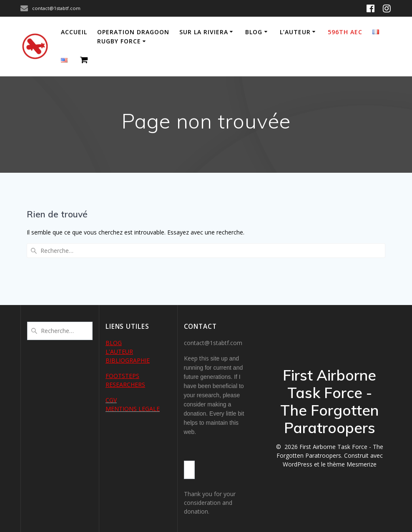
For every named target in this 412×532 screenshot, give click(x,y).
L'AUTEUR (119, 352)
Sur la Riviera (204, 32)
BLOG (114, 343)
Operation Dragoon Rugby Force (133, 37)
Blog (254, 32)
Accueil (74, 32)
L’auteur (295, 32)
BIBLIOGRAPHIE (128, 360)
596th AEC (345, 32)
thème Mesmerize (352, 464)
